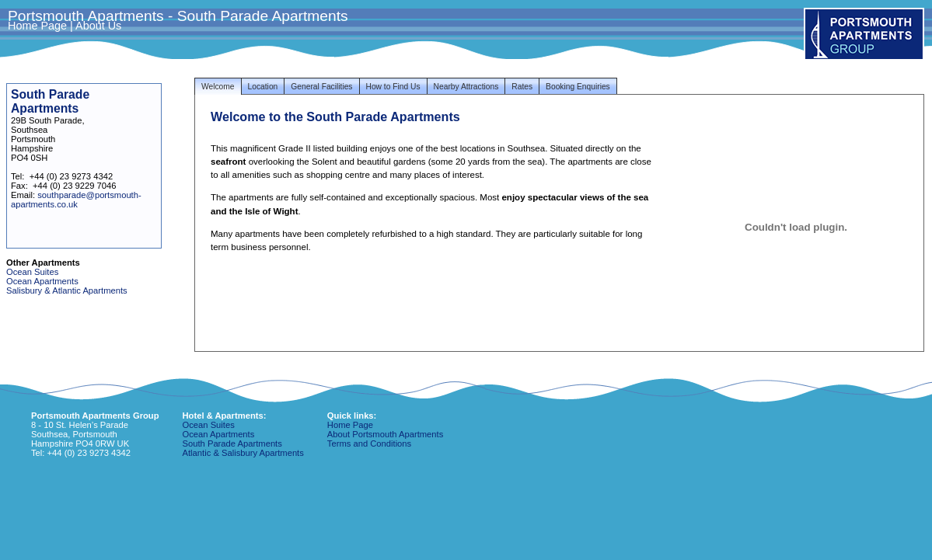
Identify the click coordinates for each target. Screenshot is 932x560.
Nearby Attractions (466, 87)
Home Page (37, 26)
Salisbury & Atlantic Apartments (67, 290)
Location (263, 87)
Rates (522, 87)
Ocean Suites (32, 272)
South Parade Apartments (232, 443)
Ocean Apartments (42, 281)
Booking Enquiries (578, 87)
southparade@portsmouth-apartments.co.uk (76, 200)
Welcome (218, 87)
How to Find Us (393, 87)
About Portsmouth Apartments (385, 434)
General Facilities (321, 87)
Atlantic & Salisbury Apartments (243, 453)
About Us (98, 26)
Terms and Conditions (369, 443)
